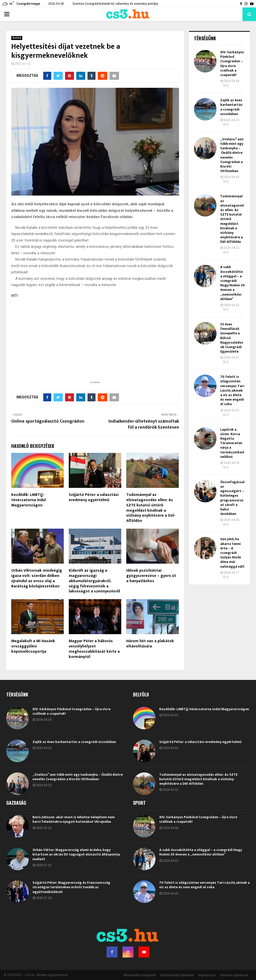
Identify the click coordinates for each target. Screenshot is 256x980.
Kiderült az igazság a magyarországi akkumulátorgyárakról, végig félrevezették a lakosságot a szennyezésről (94, 581)
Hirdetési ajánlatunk (234, 975)
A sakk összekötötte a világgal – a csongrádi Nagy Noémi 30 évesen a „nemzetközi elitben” (232, 283)
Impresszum (207, 975)
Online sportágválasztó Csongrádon (48, 421)
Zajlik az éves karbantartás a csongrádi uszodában (231, 107)
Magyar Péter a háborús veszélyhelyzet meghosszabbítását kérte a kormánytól (94, 649)
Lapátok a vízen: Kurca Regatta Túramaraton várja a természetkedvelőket (232, 443)
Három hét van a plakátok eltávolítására (150, 644)
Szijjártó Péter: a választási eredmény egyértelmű (94, 497)
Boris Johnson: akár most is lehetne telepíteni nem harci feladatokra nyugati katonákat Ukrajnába (74, 819)
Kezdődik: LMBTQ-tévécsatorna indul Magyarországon (28, 500)
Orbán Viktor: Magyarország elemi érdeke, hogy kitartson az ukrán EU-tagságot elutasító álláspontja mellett (76, 854)
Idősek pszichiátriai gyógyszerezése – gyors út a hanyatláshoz (151, 576)
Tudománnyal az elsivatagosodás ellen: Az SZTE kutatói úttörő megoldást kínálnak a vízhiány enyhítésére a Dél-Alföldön (151, 508)
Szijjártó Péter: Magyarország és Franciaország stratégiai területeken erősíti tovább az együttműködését (71, 887)
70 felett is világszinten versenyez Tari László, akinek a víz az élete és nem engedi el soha (232, 390)
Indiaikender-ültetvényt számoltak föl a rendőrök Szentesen (144, 424)
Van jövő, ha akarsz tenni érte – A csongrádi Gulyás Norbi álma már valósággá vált (232, 553)
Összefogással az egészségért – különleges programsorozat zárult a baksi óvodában (232, 498)
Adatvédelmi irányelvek (139, 975)
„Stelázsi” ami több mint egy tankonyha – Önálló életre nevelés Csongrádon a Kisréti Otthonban (232, 155)
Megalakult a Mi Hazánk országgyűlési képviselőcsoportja (33, 646)
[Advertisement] (95, 347)
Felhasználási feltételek (177, 975)
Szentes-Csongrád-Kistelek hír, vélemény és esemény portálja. (116, 4)
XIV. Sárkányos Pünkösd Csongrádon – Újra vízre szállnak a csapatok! (232, 64)
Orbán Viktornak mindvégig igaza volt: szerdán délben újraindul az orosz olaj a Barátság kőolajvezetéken (37, 578)
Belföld (17, 38)
